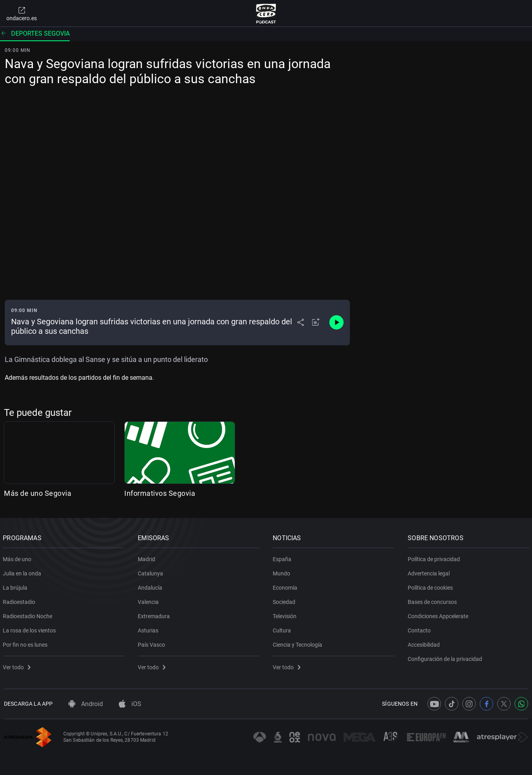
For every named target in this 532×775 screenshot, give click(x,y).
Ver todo (18, 666)
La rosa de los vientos (30, 629)
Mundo (283, 572)
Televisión (286, 615)
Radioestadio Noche (29, 615)
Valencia (149, 600)
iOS (130, 704)
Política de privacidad (435, 558)
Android (86, 704)
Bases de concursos (433, 600)
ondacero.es (22, 13)
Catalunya (152, 572)
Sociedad (285, 600)
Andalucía (151, 586)
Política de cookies (431, 586)
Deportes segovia (35, 33)
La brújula (16, 586)
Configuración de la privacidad (446, 657)
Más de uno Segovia (38, 493)
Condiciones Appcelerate (439, 615)
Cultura (283, 629)
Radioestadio (20, 600)
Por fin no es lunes (26, 643)
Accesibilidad (425, 643)
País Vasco (153, 643)
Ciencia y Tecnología (299, 643)
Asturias (149, 629)
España (283, 558)
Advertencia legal (430, 572)
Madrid (148, 558)
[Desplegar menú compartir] (301, 322)
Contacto (420, 629)
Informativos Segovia (160, 493)
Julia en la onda (23, 572)
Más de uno (18, 558)
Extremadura (155, 615)
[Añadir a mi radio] (316, 322)
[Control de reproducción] (336, 322)
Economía (286, 586)
